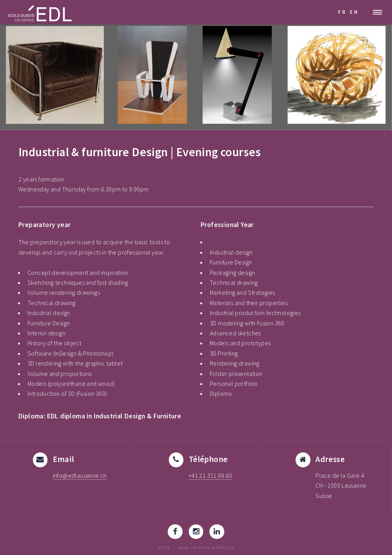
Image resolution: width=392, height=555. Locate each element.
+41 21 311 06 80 (210, 475)
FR (342, 12)
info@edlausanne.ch (80, 475)
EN (354, 12)
